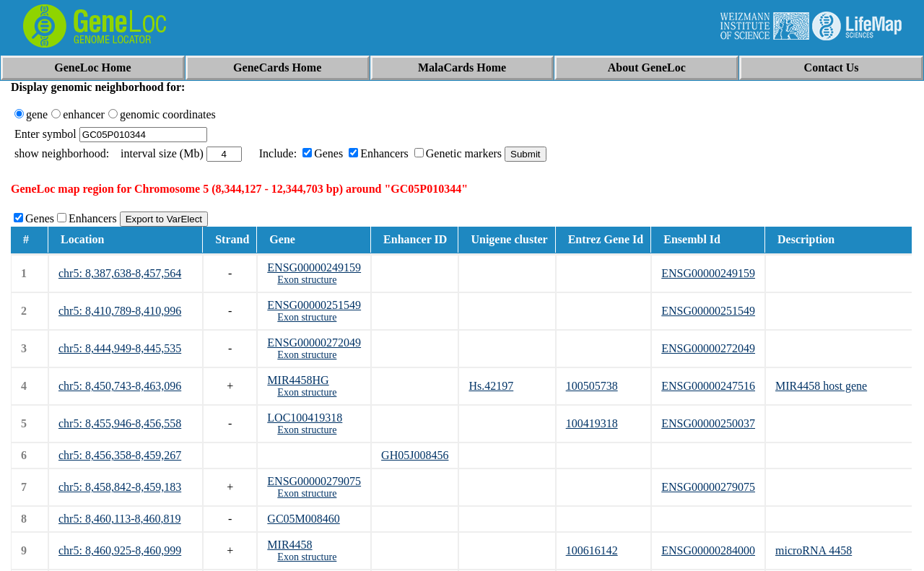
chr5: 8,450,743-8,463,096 (120, 386)
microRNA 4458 (814, 550)
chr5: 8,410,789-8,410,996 (120, 311)
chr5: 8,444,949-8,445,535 (120, 348)
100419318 (592, 423)
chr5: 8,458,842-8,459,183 (120, 487)
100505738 (592, 386)
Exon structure (307, 280)
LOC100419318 (305, 418)
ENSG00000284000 (708, 550)
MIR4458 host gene (821, 386)
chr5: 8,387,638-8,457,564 (120, 273)
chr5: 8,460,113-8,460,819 (120, 519)
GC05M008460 (303, 519)
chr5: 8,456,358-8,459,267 (120, 455)
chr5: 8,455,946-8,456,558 (120, 423)
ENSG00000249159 (314, 267)
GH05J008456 (415, 455)
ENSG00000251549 (314, 305)
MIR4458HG (298, 380)
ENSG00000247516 (708, 386)
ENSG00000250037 (708, 423)
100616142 (592, 550)
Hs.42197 (491, 386)
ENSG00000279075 (314, 481)
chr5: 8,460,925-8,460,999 (120, 550)
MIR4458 (289, 545)
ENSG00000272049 (314, 343)
